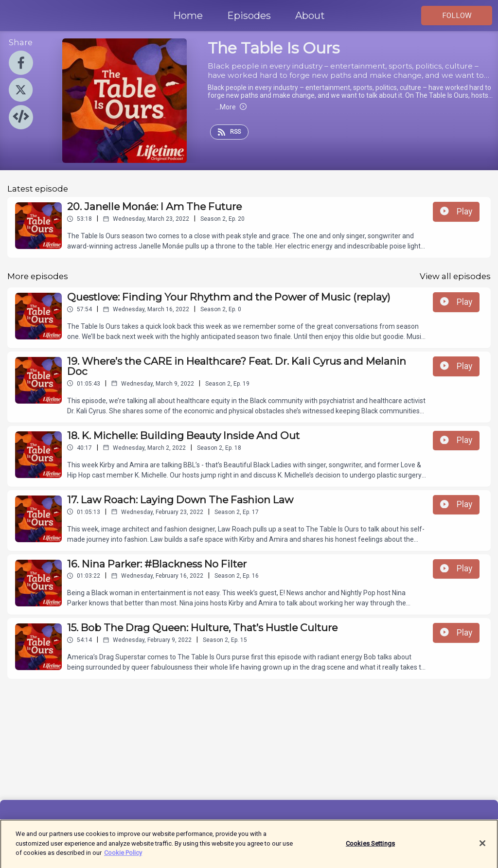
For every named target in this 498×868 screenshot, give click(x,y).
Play (456, 212)
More (231, 107)
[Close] (482, 848)
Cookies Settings (370, 847)
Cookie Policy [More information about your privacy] (123, 857)
